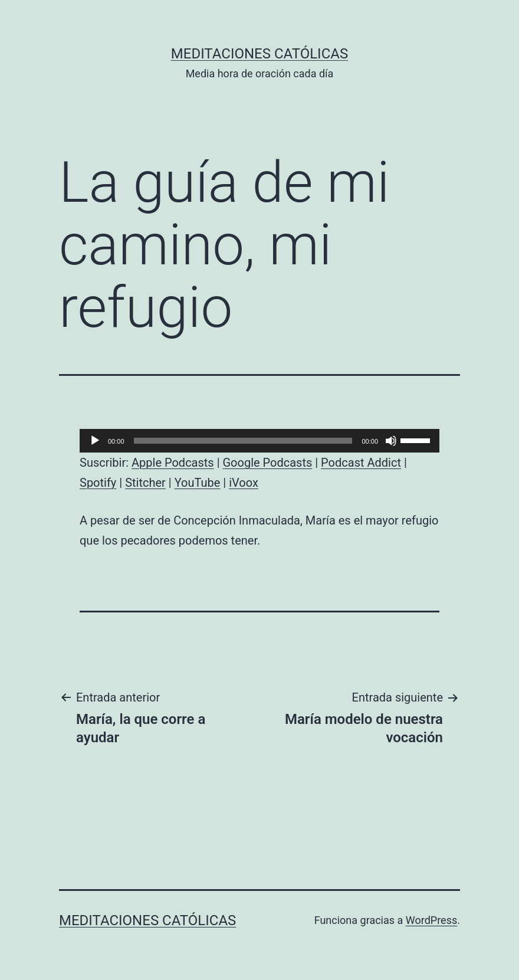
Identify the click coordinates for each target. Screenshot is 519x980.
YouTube (198, 483)
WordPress (431, 920)
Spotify (98, 483)
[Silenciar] (391, 441)
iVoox (244, 483)
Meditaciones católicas (259, 54)
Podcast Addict (361, 463)
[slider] (243, 441)
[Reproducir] (95, 441)
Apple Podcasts (173, 463)
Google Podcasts (267, 463)
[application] (259, 441)
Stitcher (145, 483)
